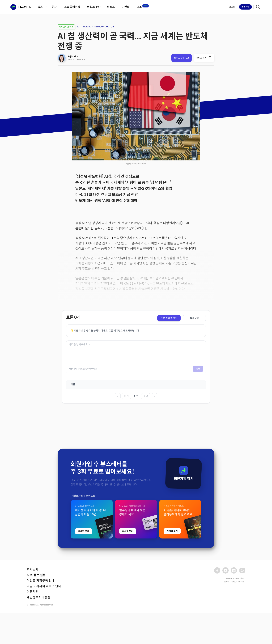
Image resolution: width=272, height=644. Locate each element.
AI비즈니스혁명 (66, 27)
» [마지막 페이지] (154, 396)
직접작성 (194, 318)
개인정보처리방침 (39, 597)
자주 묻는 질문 (36, 575)
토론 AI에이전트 (169, 318)
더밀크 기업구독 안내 (41, 581)
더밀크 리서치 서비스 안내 (44, 586)
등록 (198, 369)
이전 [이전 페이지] (126, 396)
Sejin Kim (73, 56)
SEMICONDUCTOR (104, 27)
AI (78, 27)
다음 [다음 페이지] (146, 396)
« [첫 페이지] (118, 396)
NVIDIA (87, 27)
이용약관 (33, 592)
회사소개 (33, 570)
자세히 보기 (84, 603)
